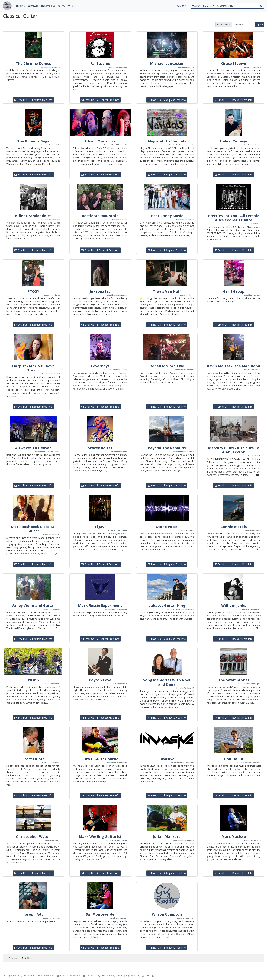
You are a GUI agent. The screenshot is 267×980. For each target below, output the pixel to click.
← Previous (12, 958)
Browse (33, 6)
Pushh (33, 680)
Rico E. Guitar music (100, 759)
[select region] (203, 6)
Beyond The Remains (167, 448)
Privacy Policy (106, 976)
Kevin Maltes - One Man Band (234, 366)
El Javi (100, 527)
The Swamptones (234, 680)
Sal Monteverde (100, 914)
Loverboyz (100, 366)
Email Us (21, 100)
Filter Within (224, 24)
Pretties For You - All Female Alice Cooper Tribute (234, 218)
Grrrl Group (234, 291)
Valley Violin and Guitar (33, 605)
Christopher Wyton (33, 837)
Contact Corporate (68, 976)
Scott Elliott (33, 759)
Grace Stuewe (234, 63)
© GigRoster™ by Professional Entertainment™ (29, 976)
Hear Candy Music (167, 216)
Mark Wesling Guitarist (100, 837)
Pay (71, 6)
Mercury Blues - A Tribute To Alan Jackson (234, 450)
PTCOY (33, 291)
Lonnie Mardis (234, 527)
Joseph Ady (33, 914)
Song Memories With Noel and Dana (167, 682)
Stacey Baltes (100, 448)
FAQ (62, 6)
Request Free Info (41, 100)
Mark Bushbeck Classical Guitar (33, 529)
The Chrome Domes (33, 63)
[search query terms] (237, 6)
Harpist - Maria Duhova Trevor (33, 368)
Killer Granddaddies (33, 216)
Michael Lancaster (167, 63)
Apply (260, 24)
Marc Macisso (234, 837)
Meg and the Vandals (167, 141)
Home (20, 6)
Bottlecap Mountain (100, 216)
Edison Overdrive (100, 141)
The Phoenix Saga (33, 141)
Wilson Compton (167, 914)
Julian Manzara (167, 837)
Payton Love (100, 680)
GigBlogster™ (127, 976)
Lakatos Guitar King (167, 605)
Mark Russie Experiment (100, 605)
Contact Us (48, 6)
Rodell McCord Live (167, 366)
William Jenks (234, 605)
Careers (89, 976)
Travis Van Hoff (167, 291)
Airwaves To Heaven (33, 448)
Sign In (182, 6)
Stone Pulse (167, 527)
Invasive (167, 759)
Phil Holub (234, 759)
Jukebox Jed (100, 291)
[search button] (261, 6)
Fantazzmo (100, 63)
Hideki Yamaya (234, 141)
